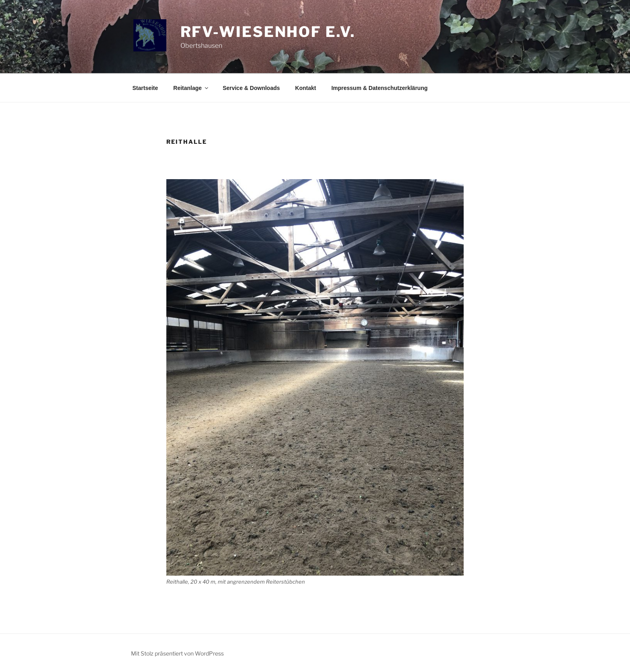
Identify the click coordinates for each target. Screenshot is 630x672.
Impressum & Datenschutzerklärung (380, 88)
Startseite (145, 88)
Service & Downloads (251, 88)
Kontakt (306, 88)
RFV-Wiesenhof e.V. (268, 32)
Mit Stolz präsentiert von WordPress (177, 653)
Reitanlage (191, 88)
